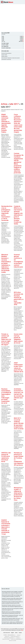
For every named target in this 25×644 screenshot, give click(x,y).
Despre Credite (12, 55)
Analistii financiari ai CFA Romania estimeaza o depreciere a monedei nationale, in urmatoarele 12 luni (6, 527)
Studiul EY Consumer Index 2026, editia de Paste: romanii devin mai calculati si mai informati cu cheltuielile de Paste (12, 599)
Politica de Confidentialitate (16, 639)
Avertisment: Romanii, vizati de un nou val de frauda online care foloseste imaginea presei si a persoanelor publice (12, 606)
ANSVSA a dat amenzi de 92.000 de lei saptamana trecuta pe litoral (6, 457)
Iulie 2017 (14, 104)
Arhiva (4, 104)
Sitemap (18, 638)
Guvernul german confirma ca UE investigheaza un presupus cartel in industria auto (18, 261)
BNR (22, 630)
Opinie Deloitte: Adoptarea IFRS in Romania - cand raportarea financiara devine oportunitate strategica (12, 619)
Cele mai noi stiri (7, 633)
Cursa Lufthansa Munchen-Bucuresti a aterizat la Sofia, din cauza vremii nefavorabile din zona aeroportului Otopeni (18, 123)
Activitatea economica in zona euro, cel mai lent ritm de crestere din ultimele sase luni (19, 394)
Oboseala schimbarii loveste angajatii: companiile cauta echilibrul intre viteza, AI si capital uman (12, 592)
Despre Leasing (12, 56)
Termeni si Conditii (12, 641)
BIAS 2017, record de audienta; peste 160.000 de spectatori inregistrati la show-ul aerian (19, 423)
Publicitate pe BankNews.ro (9, 638)
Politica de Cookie (6, 639)
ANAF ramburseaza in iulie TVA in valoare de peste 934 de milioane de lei (18, 367)
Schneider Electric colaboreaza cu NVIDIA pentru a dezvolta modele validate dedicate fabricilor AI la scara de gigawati (12, 623)
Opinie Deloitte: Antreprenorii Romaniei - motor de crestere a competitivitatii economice (12, 616)
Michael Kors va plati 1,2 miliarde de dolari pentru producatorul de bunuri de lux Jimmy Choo (18, 494)
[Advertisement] (12, 18)
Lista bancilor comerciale (12, 60)
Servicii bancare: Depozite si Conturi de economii (12, 58)
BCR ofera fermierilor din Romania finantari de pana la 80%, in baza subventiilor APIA (19, 298)
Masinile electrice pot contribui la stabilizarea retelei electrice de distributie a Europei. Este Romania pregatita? (11, 613)
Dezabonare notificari (15, 636)
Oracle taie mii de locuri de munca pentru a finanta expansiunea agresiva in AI (12, 609)
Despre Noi (7, 636)
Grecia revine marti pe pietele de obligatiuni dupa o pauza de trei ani (18, 338)
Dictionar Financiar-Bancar (12, 53)
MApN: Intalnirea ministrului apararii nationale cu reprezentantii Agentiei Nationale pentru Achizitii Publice (6, 123)
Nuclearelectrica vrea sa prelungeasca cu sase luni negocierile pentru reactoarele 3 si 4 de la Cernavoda (7, 213)
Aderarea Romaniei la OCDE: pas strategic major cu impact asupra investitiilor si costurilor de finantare (12, 596)
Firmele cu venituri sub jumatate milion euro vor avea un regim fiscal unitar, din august (6, 339)
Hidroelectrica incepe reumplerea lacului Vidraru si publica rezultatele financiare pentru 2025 (12, 602)
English (12, 633)
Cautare (20, 633)
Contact (18, 635)
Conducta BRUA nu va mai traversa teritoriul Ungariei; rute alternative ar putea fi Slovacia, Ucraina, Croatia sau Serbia (18, 215)
